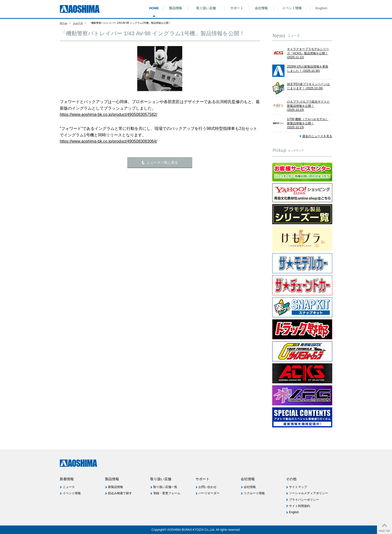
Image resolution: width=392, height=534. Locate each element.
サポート (237, 8)
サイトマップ (298, 487)
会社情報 (261, 8)
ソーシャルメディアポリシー (308, 493)
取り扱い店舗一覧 (165, 487)
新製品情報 (115, 487)
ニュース (78, 23)
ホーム (63, 23)
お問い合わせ (207, 487)
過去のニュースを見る (317, 136)
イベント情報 (292, 8)
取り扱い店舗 (206, 8)
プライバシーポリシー (304, 500)
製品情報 (175, 8)
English (321, 8)
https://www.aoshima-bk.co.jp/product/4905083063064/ (108, 141)
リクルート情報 (254, 493)
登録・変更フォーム (167, 493)
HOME (154, 8)
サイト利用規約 (299, 506)
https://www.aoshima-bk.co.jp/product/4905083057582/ (108, 114)
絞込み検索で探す (120, 493)
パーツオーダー (209, 493)
